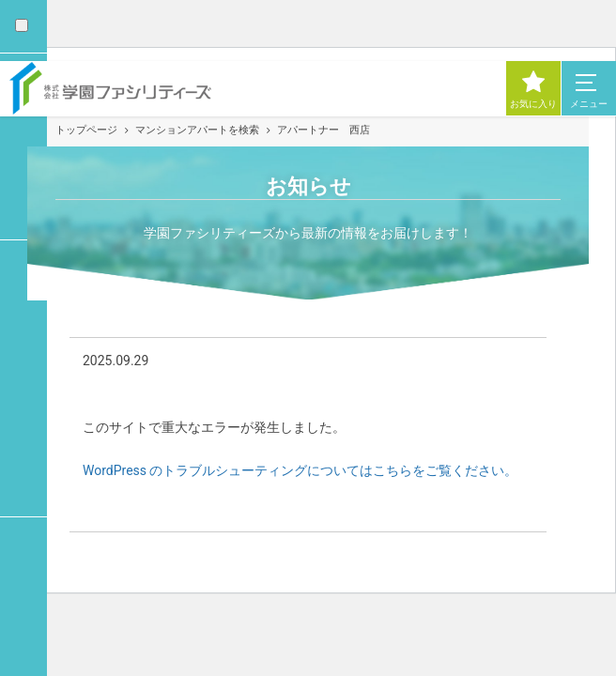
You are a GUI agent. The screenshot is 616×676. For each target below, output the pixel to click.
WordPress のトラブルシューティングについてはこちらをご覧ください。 (300, 470)
